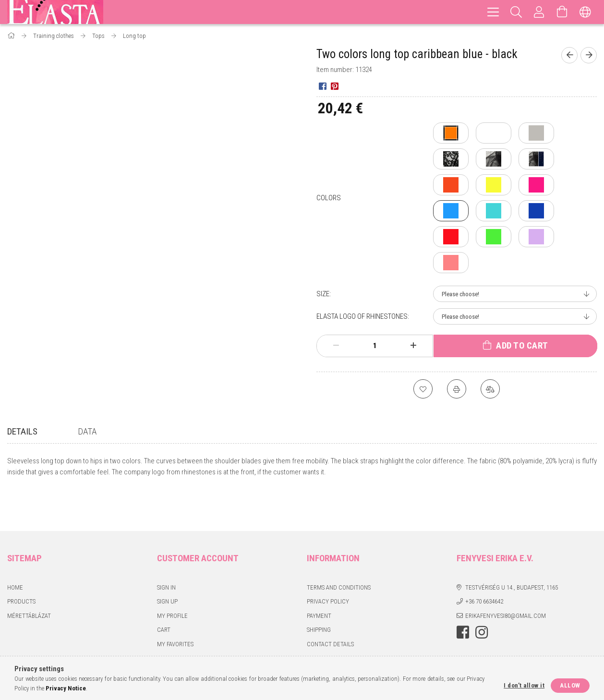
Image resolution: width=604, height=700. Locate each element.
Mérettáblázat (29, 581)
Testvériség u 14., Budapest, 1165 (512, 553)
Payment (319, 581)
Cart (164, 595)
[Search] (516, 12)
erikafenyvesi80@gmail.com (506, 581)
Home (15, 553)
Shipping (319, 595)
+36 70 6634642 (484, 567)
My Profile (172, 581)
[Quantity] (375, 346)
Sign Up (167, 567)
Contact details (330, 609)
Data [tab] (87, 431)
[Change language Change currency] (585, 12)
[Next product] (589, 55)
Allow (570, 685)
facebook (463, 598)
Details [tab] (22, 431)
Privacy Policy (328, 567)
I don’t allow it (524, 685)
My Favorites (175, 609)
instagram (482, 598)
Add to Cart (522, 345)
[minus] (336, 346)
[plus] (413, 346)
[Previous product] (569, 55)
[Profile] (539, 12)
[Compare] (490, 389)
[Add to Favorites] (423, 389)
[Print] (457, 389)
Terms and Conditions (339, 553)
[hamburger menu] (493, 12)
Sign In (166, 553)
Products (21, 567)
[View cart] (562, 12)
